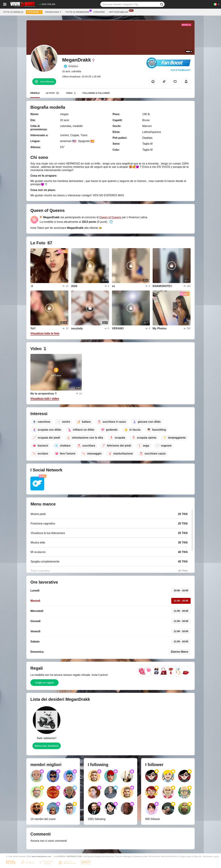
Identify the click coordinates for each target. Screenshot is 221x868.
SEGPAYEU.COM (74, 856)
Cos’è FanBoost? (181, 70)
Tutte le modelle (13, 12)
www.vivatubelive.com (41, 856)
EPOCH (62, 856)
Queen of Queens (110, 217)
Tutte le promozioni (78, 12)
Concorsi (99, 12)
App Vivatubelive (119, 12)
